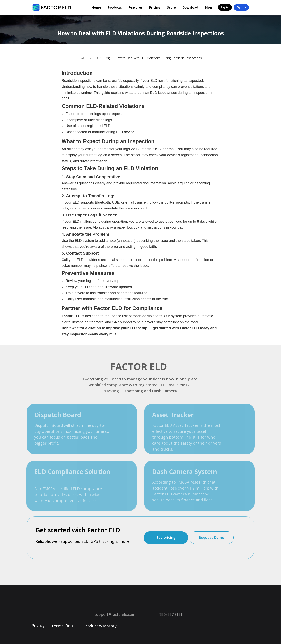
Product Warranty (100, 626)
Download (190, 7)
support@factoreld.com (115, 614)
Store (171, 7)
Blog (208, 7)
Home (96, 7)
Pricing (155, 7)
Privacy (38, 626)
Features (136, 7)
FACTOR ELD (89, 58)
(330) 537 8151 (170, 614)
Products (115, 7)
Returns (73, 626)
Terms (57, 626)
